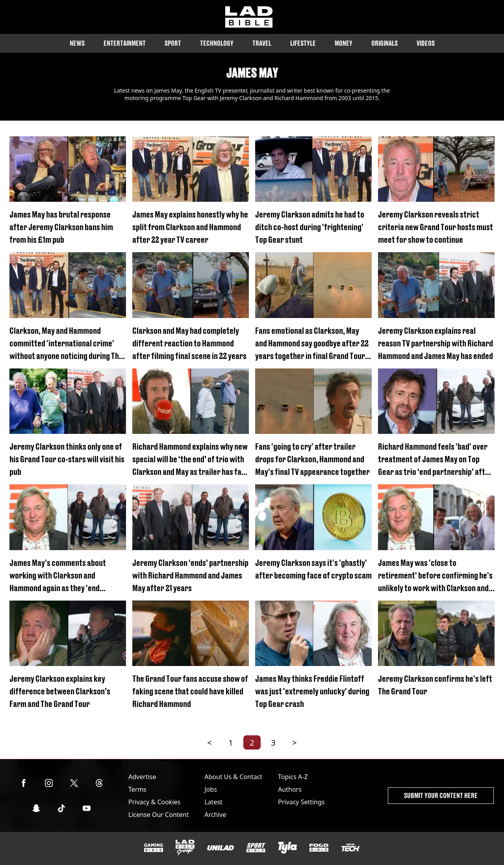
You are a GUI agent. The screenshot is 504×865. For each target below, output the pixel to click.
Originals (384, 43)
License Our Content (158, 815)
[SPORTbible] (256, 848)
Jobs (211, 789)
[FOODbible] (319, 848)
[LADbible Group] (185, 848)
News (77, 43)
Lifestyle (303, 43)
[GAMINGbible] (154, 848)
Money (344, 43)
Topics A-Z (293, 777)
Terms (137, 789)
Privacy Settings (301, 802)
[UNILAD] (220, 848)
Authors (290, 789)
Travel (262, 43)
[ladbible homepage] (249, 17)
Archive (215, 815)
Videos (426, 43)
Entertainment (125, 43)
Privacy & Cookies (154, 802)
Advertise (142, 777)
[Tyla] (287, 848)
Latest (213, 802)
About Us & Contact (233, 777)
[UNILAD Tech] (350, 847)
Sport (173, 43)
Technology (217, 43)
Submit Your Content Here (441, 795)
